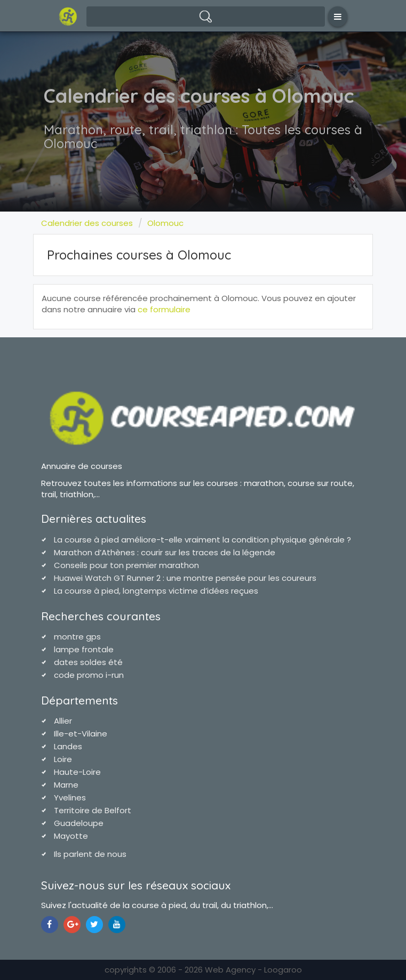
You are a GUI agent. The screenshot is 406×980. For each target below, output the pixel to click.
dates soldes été (88, 662)
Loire (63, 759)
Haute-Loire (77, 772)
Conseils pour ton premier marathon (126, 565)
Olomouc (165, 223)
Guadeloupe (79, 823)
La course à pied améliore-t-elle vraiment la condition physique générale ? (202, 540)
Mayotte (71, 836)
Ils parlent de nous (90, 854)
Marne (66, 785)
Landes (68, 746)
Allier (63, 721)
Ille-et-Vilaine (81, 734)
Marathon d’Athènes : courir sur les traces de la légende (165, 552)
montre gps (77, 637)
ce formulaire (164, 309)
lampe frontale (84, 649)
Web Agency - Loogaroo (253, 970)
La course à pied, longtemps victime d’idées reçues (156, 591)
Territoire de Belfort (93, 810)
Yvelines (70, 797)
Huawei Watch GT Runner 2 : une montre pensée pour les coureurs (185, 578)
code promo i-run (89, 675)
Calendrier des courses (87, 223)
